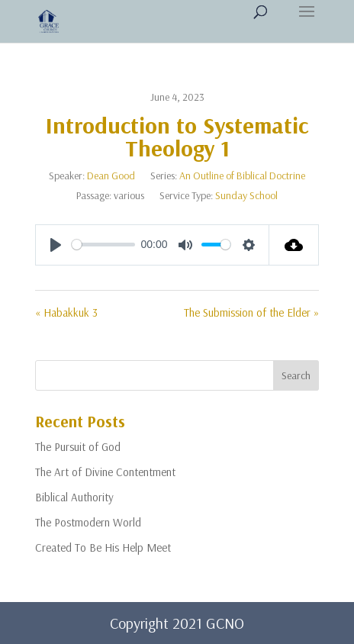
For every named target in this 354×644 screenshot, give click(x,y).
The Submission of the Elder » (251, 312)
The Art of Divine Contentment (105, 472)
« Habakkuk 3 (66, 312)
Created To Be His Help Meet (103, 547)
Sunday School (246, 195)
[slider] (103, 245)
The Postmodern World (88, 522)
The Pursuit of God (78, 447)
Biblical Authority (74, 497)
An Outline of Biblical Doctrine (242, 175)
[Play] (56, 245)
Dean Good (111, 175)
